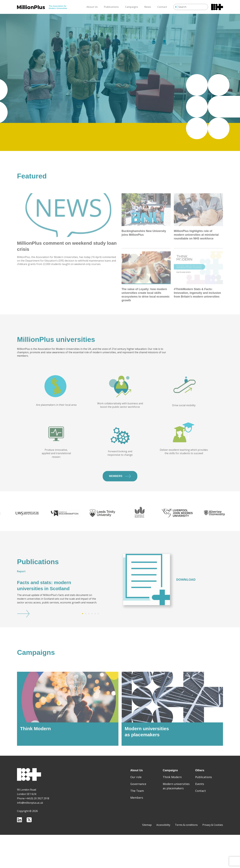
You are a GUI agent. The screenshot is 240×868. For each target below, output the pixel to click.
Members (120, 491)
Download (186, 594)
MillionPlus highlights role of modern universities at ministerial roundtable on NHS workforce (196, 264)
